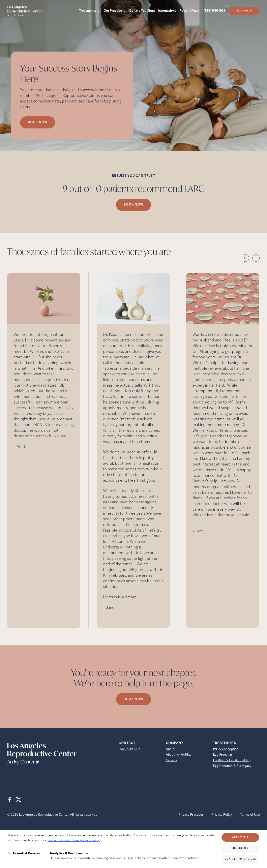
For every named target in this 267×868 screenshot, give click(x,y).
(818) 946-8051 (215, 11)
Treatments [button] (88, 11)
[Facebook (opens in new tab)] (10, 800)
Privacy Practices (191, 814)
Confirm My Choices (240, 859)
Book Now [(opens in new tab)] (244, 11)
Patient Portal (190, 11)
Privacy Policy (222, 814)
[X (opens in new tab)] (19, 800)
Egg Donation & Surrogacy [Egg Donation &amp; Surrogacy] (232, 766)
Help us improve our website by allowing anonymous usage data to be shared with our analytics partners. (125, 856)
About (170, 749)
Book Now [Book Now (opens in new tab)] (38, 122)
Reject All (240, 848)
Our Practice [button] (113, 11)
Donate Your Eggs (142, 11)
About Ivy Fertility (179, 755)
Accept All (240, 837)
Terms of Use (250, 814)
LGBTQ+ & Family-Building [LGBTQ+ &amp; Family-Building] (232, 760)
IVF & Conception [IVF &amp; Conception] (226, 749)
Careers (172, 760)
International (168, 11)
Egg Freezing (222, 755)
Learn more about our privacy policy (74, 840)
